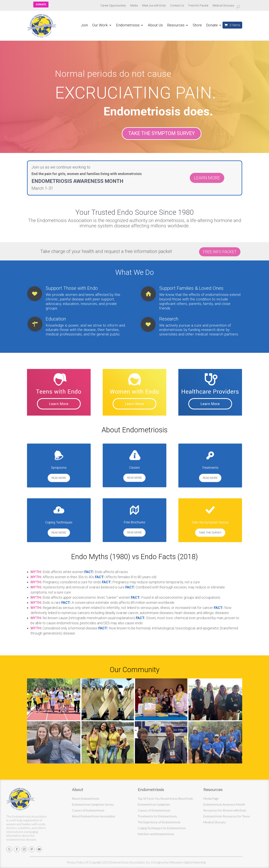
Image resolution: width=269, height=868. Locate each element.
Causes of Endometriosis (88, 810)
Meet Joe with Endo (154, 6)
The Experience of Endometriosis (159, 822)
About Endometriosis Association (94, 816)
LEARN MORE (207, 178)
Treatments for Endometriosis (157, 816)
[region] (134, 100)
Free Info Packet (198, 6)
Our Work (100, 26)
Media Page (211, 799)
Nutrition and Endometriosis (156, 834)
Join (84, 26)
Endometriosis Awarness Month (224, 804)
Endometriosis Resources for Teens (227, 816)
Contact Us (177, 6)
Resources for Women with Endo (225, 810)
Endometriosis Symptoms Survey (93, 804)
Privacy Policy (75, 862)
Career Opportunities (113, 6)
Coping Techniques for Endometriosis (162, 828)
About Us (155, 26)
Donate (212, 26)
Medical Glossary (223, 6)
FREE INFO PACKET (220, 252)
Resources (176, 26)
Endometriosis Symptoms (154, 804)
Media (134, 6)
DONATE (41, 4)
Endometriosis (128, 26)
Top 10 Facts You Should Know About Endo (165, 799)
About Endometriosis (86, 799)
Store (197, 26)
